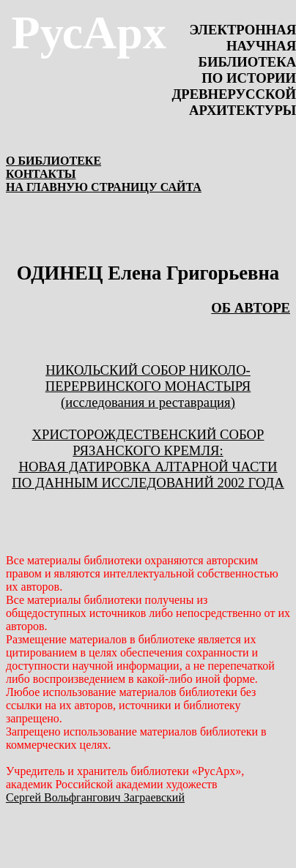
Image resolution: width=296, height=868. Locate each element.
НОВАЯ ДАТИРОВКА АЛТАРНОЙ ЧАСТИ (148, 467)
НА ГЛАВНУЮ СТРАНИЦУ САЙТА (104, 187)
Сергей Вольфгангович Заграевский (95, 797)
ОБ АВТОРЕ (251, 308)
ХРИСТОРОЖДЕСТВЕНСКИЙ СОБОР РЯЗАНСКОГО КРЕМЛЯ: (148, 442)
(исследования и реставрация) (148, 402)
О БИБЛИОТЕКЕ (53, 161)
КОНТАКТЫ (41, 174)
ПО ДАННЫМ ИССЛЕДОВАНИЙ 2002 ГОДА (148, 483)
